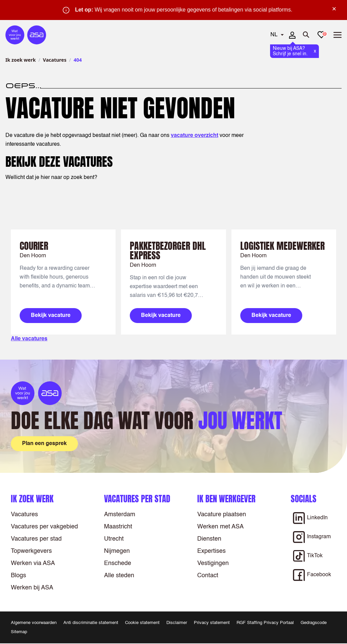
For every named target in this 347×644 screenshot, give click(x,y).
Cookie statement (142, 623)
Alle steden (119, 576)
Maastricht (118, 527)
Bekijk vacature (51, 316)
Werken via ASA (33, 563)
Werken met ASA (220, 527)
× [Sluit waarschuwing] (334, 9)
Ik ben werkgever (226, 499)
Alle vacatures (29, 339)
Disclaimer (177, 623)
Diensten (209, 539)
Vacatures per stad (36, 539)
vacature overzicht (195, 136)
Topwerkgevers (31, 551)
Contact (208, 576)
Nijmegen (117, 551)
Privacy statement (212, 623)
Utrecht (114, 539)
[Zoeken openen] (306, 35)
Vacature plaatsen (222, 515)
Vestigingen (213, 563)
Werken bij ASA (32, 588)
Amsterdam (120, 515)
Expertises (211, 551)
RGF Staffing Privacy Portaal (265, 623)
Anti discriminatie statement (91, 623)
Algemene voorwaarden (34, 623)
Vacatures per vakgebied (44, 527)
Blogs (18, 576)
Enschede (118, 563)
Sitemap (19, 632)
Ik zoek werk (21, 60)
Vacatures (55, 60)
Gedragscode (314, 623)
